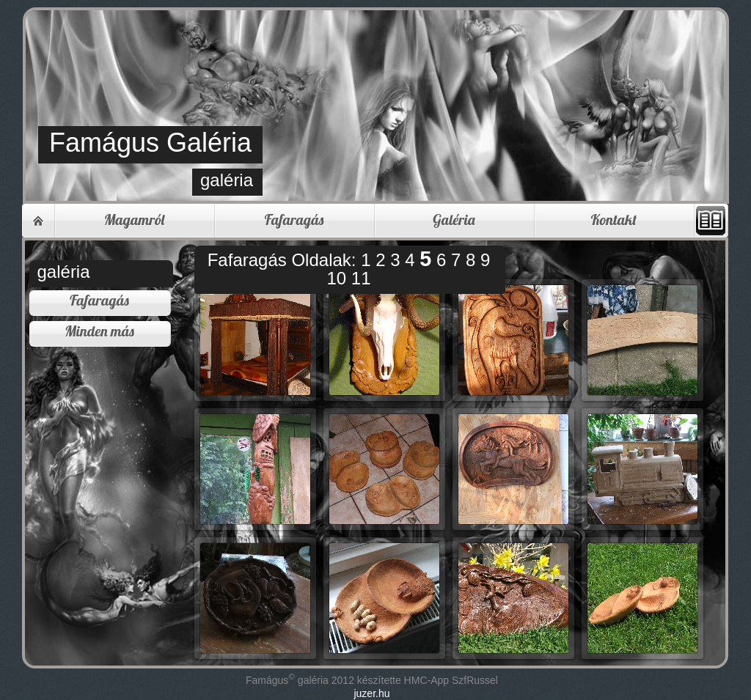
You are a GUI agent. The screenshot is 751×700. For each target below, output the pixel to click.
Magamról (134, 220)
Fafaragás (294, 220)
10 (338, 278)
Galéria (454, 220)
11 (361, 278)
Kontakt (614, 220)
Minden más (99, 331)
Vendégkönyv (711, 221)
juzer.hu (371, 693)
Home (38, 221)
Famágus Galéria (150, 143)
